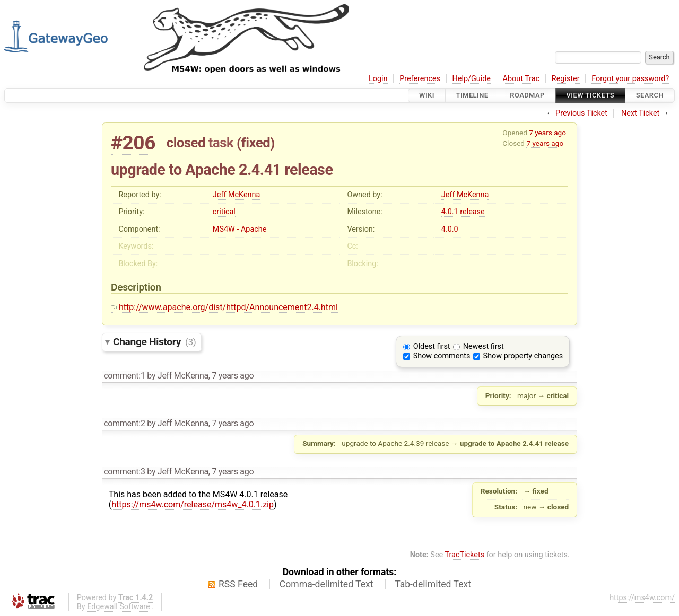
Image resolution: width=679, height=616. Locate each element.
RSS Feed (238, 584)
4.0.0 (450, 229)
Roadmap (527, 95)
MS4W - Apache (240, 229)
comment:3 (124, 472)
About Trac (521, 79)
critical (224, 212)
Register (566, 79)
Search (650, 95)
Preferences (420, 79)
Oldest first (432, 346)
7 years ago (547, 133)
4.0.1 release (463, 212)
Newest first (484, 346)
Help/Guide (472, 79)
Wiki (427, 95)
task (221, 143)
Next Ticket (640, 113)
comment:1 (124, 376)
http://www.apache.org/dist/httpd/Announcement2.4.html (224, 307)
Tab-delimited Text (433, 584)
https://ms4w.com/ (642, 598)
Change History (154, 342)
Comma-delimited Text (327, 584)
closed (186, 143)
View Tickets (590, 95)
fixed (256, 143)
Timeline (472, 95)
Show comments (442, 356)
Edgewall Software (119, 607)
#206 (133, 143)
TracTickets (464, 555)
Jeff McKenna (236, 195)
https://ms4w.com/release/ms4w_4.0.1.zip (193, 504)
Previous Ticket (581, 113)
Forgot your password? (630, 79)
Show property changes (523, 356)
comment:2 (124, 423)
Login (378, 79)
